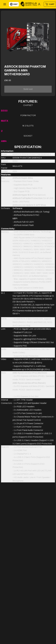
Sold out (28, 89)
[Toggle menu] (5, 4)
